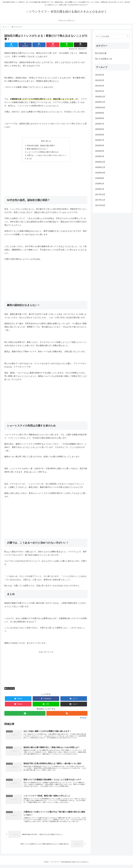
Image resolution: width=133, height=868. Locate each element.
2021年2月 (100, 86)
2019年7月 (100, 140)
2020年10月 (100, 108)
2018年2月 (100, 184)
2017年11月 (100, 200)
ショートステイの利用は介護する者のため (43, 152)
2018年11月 (100, 167)
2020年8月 (100, 118)
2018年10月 (100, 173)
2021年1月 (100, 91)
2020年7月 (100, 124)
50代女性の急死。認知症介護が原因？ (41, 146)
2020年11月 (100, 102)
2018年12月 (100, 162)
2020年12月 (100, 97)
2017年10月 (100, 205)
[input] (112, 36)
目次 (43, 141)
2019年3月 (100, 151)
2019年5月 (100, 146)
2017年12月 (100, 195)
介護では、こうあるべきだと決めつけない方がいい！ (47, 156)
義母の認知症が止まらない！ (38, 149)
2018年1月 (100, 189)
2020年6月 (100, 129)
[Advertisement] (46, 179)
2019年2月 (100, 156)
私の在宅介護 (10, 689)
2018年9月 (100, 178)
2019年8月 (100, 135)
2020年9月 (100, 113)
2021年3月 (100, 80)
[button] (81, 45)
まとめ (29, 159)
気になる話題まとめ (104, 59)
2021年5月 (100, 75)
